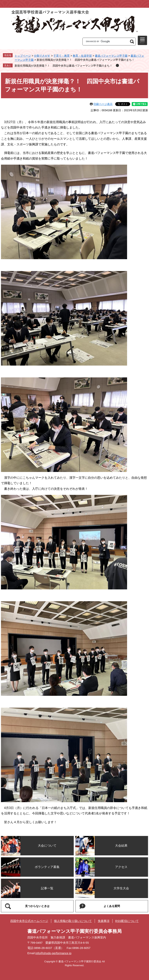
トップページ (23, 56)
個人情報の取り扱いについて (73, 921)
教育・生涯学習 (82, 56)
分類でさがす (42, 56)
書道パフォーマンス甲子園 (111, 56)
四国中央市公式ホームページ (29, 921)
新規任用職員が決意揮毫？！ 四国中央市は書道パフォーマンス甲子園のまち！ (63, 66)
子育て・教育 (62, 56)
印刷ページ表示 (103, 104)
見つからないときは (37, 906)
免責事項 (104, 921)
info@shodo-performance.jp (53, 953)
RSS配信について (127, 921)
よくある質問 (112, 906)
